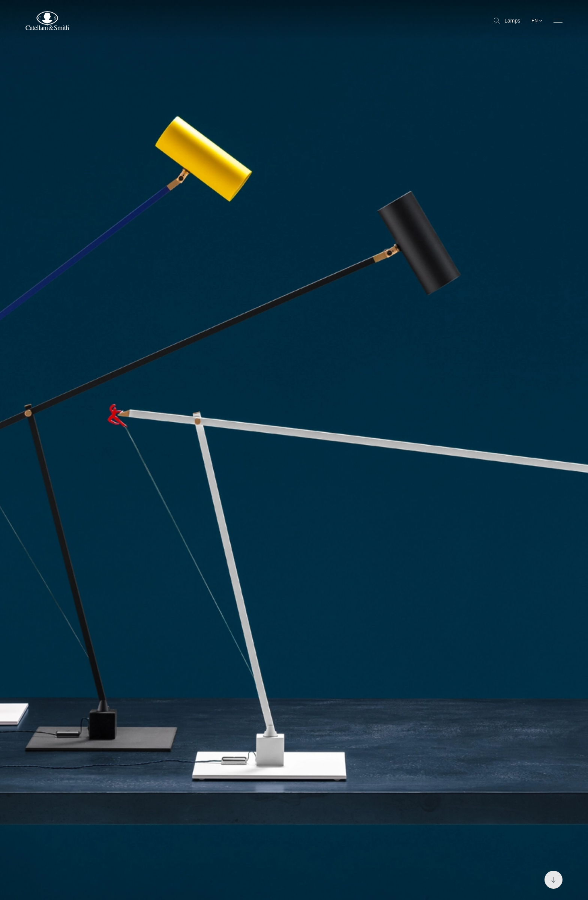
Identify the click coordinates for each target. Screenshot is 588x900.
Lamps (507, 21)
